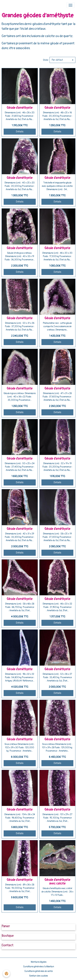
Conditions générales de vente (39, 971)
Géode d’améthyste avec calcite (57, 882)
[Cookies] (6, 974)
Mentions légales (39, 962)
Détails (20, 132)
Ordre (46, 60)
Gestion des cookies (38, 976)
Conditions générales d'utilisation (39, 967)
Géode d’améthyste (20, 108)
